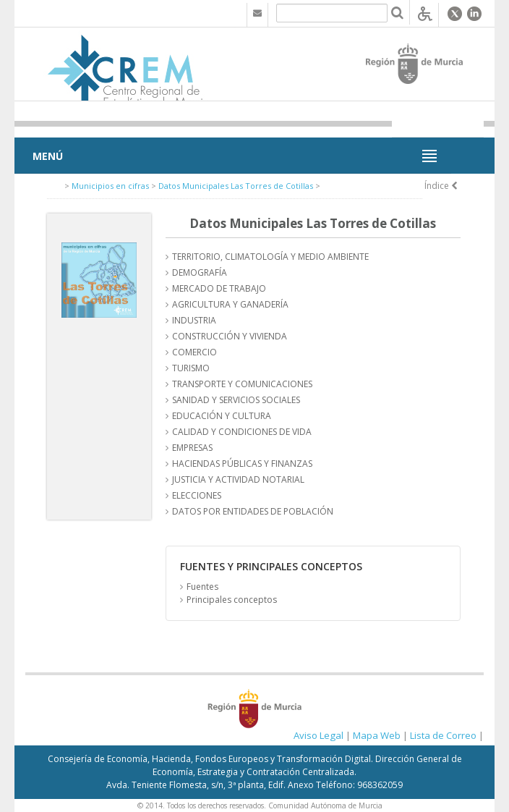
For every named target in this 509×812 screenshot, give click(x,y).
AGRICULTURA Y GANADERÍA (230, 304)
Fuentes (202, 587)
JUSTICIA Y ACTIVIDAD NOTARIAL (238, 479)
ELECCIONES (197, 495)
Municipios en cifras (110, 186)
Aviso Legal (318, 735)
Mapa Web (377, 735)
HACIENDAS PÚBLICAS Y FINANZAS (242, 464)
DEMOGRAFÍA (200, 272)
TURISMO (191, 368)
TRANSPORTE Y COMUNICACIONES (242, 384)
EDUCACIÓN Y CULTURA (222, 416)
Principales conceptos (232, 600)
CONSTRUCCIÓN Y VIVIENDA (230, 336)
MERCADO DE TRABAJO (219, 288)
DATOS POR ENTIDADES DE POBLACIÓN (253, 511)
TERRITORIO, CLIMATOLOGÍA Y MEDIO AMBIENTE (270, 257)
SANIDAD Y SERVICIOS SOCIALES (236, 400)
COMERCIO (194, 352)
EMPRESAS (192, 448)
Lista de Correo (443, 735)
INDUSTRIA (194, 320)
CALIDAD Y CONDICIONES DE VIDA (242, 432)
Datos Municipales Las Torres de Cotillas (236, 186)
